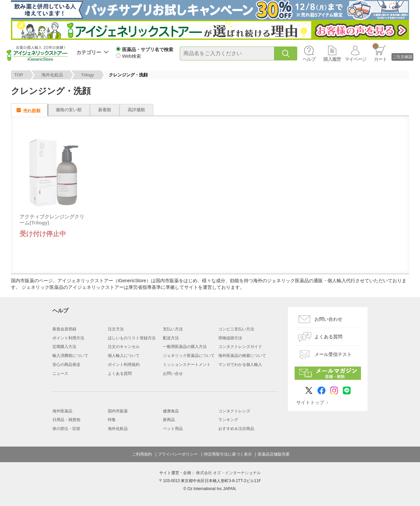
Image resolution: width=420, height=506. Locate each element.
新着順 (105, 110)
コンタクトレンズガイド (240, 347)
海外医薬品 (62, 411)
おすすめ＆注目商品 (236, 429)
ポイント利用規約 (124, 365)
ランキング (228, 420)
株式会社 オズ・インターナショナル (228, 473)
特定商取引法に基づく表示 (228, 454)
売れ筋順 (32, 111)
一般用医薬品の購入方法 (185, 347)
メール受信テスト (333, 354)
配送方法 (171, 338)
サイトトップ (310, 402)
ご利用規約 (142, 454)
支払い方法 (173, 329)
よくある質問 (120, 374)
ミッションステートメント (187, 365)
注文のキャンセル (124, 347)
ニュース (60, 374)
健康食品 (171, 411)
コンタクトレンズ (234, 411)
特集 (112, 420)
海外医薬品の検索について (242, 356)
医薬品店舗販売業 (274, 454)
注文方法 (116, 329)
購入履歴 (332, 59)
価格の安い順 (69, 110)
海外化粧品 (52, 75)
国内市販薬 (118, 411)
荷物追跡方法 (230, 338)
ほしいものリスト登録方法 (132, 338)
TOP (19, 75)
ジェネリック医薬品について (189, 356)
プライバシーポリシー (178, 454)
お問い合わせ (328, 319)
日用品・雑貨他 (66, 420)
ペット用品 (173, 429)
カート (380, 52)
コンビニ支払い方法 (236, 329)
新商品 (169, 420)
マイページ (355, 59)
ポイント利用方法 (68, 338)
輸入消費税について (70, 356)
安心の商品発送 (66, 365)
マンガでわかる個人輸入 (240, 365)
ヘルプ (309, 59)
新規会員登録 (64, 329)
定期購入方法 (64, 347)
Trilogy (88, 75)
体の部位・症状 (66, 429)
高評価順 (136, 110)
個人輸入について (124, 356)
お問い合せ (173, 374)
